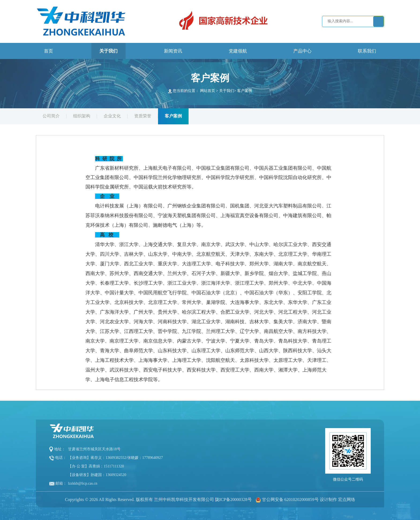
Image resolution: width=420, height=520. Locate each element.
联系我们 (367, 51)
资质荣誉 (143, 116)
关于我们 (108, 51)
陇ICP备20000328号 (233, 499)
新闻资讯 (173, 51)
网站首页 (208, 91)
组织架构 (82, 116)
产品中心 (302, 51)
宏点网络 (347, 499)
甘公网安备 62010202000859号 (290, 499)
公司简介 (51, 116)
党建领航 (238, 51)
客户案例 (245, 91)
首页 (48, 51)
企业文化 (112, 116)
